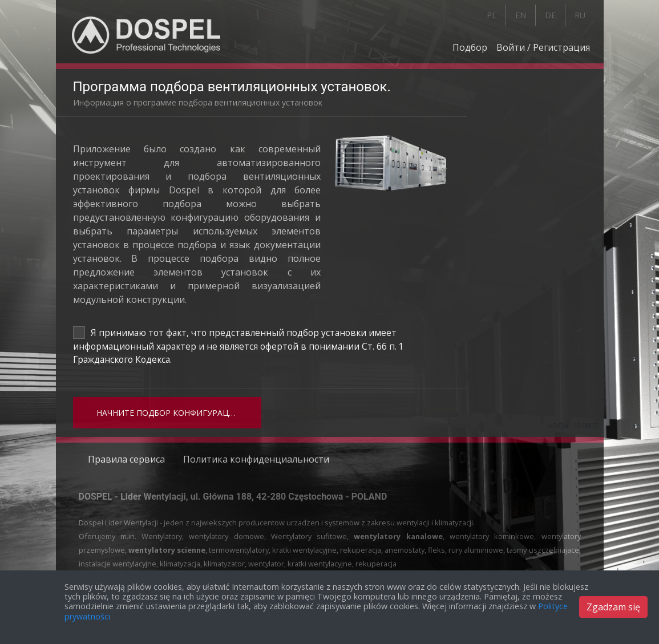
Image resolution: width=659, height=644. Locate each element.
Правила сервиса (126, 459)
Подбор (470, 47)
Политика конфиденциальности (256, 459)
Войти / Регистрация (543, 47)
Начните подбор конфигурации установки (179, 413)
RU (580, 15)
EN (521, 15)
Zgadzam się (613, 607)
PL (492, 15)
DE (550, 15)
